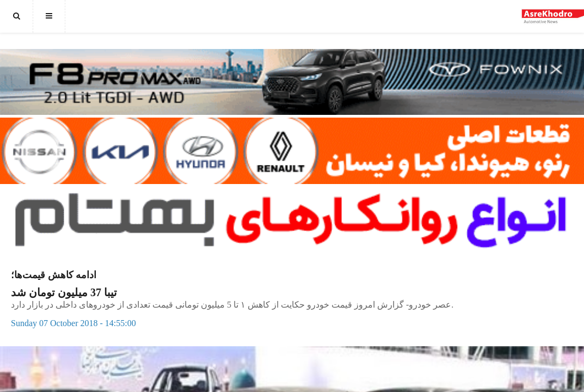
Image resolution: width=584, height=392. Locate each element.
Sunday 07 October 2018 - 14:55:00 (73, 323)
